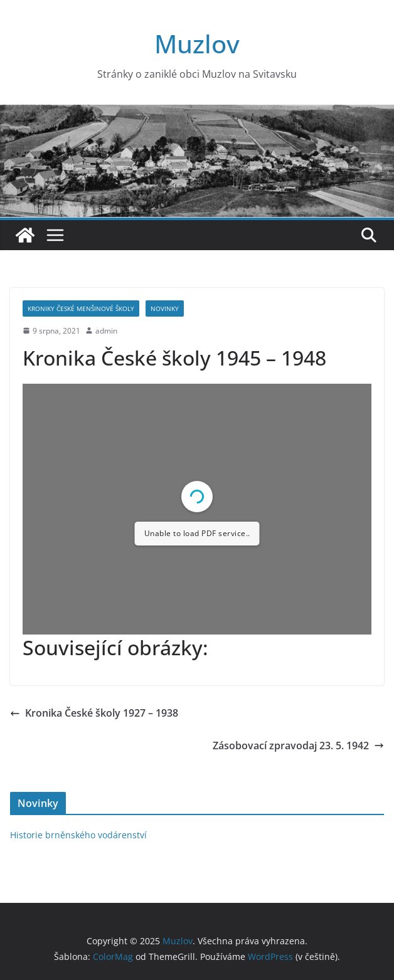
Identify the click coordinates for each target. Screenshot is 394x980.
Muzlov (197, 44)
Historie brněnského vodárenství (78, 835)
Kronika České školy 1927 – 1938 (94, 713)
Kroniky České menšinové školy (81, 308)
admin (106, 331)
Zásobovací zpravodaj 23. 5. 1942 (298, 746)
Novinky (165, 308)
